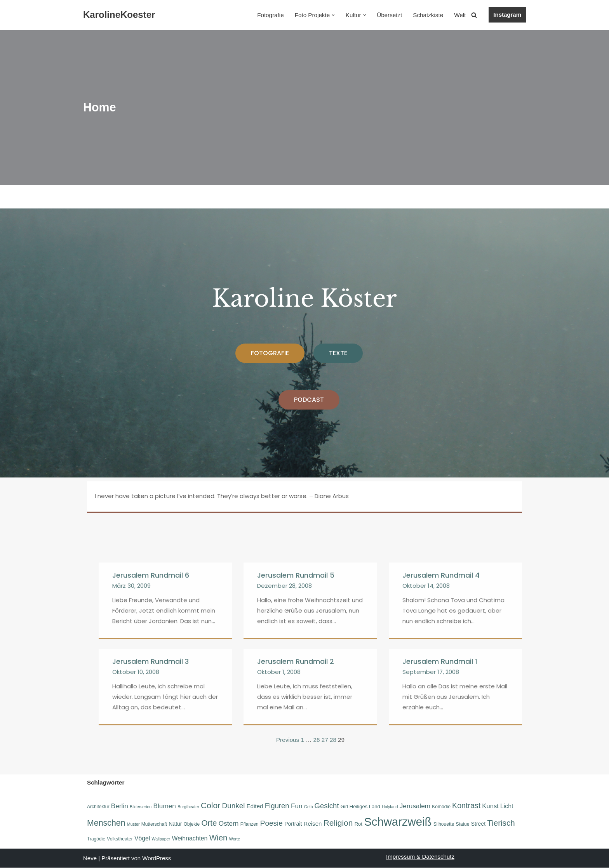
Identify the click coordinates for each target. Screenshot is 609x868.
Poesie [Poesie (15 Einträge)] (271, 823)
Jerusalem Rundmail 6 (151, 681)
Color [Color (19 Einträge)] (211, 805)
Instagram (507, 15)
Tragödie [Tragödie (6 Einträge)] (96, 840)
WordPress (157, 858)
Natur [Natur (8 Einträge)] (175, 824)
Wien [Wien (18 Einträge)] (218, 838)
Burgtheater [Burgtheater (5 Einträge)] (188, 806)
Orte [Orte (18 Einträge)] (209, 823)
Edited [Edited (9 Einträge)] (255, 806)
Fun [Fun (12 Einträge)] (296, 806)
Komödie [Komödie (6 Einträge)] (441, 806)
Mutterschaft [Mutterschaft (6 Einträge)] (154, 824)
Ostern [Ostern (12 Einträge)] (228, 823)
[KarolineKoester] (119, 15)
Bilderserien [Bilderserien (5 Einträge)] (141, 806)
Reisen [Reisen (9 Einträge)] (312, 824)
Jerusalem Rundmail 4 (441, 681)
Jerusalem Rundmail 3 (151, 767)
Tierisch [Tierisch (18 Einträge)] (500, 823)
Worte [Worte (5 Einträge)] (234, 840)
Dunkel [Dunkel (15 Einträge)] (233, 805)
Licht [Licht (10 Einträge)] (506, 806)
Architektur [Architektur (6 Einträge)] (98, 806)
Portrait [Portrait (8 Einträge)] (293, 824)
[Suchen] (474, 15)
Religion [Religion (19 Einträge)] (338, 823)
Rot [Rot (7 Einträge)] (358, 824)
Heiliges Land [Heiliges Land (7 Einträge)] (365, 806)
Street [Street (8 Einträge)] (478, 824)
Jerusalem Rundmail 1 (440, 767)
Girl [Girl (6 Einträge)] (344, 806)
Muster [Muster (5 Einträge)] (133, 824)
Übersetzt (390, 15)
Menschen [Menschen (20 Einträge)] (106, 823)
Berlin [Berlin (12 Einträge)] (120, 806)
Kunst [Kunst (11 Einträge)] (490, 806)
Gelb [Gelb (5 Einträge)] (308, 806)
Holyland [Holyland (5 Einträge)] (389, 806)
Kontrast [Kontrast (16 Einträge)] (466, 805)
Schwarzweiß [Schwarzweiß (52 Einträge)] (397, 822)
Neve (90, 858)
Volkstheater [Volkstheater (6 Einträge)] (120, 840)
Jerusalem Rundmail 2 (296, 767)
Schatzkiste (429, 15)
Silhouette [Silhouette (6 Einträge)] (444, 824)
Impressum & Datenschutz (420, 857)
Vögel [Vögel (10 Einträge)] (142, 839)
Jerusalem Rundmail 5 (296, 681)
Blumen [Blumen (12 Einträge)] (164, 806)
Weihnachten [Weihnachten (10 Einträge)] (190, 839)
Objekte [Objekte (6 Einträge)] (192, 824)
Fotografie (273, 15)
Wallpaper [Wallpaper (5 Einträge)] (161, 840)
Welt (460, 15)
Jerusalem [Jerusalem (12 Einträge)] (415, 806)
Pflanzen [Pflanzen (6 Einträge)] (249, 824)
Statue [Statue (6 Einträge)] (462, 824)
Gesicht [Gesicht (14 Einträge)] (326, 805)
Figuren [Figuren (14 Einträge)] (277, 805)
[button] (334, 15)
